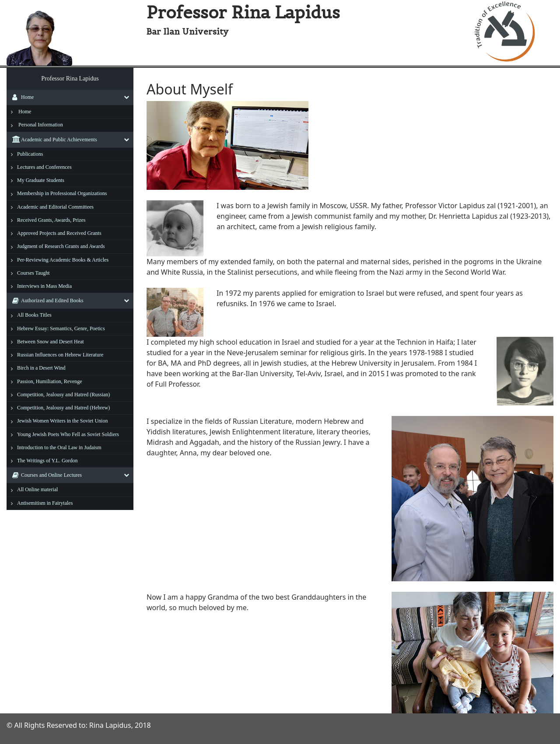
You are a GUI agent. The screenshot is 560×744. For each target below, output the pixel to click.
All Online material (37, 489)
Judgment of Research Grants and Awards (61, 246)
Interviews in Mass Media (44, 286)
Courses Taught (33, 273)
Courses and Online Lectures (45, 475)
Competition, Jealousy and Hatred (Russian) (63, 395)
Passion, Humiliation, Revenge (50, 381)
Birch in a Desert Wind (41, 368)
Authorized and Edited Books (45, 300)
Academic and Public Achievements (52, 140)
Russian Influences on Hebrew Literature (60, 355)
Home (21, 97)
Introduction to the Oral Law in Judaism (59, 447)
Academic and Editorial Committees (55, 207)
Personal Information (41, 125)
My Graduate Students (41, 180)
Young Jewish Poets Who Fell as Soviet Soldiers (68, 434)
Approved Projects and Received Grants (59, 233)
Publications (30, 154)
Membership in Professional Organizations (62, 193)
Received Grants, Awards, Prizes (51, 220)
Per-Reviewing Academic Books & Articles (63, 260)
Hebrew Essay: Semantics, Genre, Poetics (61, 328)
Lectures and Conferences (44, 167)
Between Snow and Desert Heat (51, 342)
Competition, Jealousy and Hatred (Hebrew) (63, 408)
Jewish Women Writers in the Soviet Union (62, 421)
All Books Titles (34, 315)
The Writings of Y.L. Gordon (47, 461)
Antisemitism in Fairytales (45, 503)
